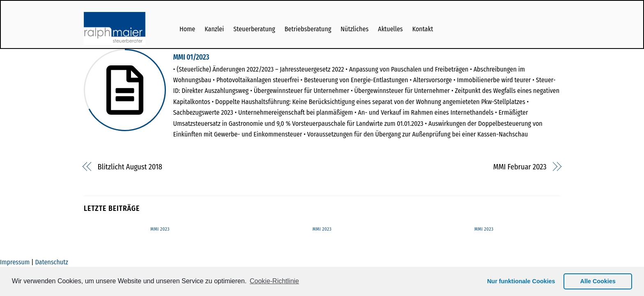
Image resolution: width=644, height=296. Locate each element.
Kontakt (423, 29)
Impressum (15, 262)
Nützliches (354, 29)
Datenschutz (51, 262)
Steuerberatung (254, 29)
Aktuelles (390, 29)
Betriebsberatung (308, 29)
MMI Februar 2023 (520, 167)
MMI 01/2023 (191, 57)
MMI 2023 (160, 229)
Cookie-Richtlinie (274, 281)
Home (187, 29)
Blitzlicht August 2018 (130, 167)
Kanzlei (214, 29)
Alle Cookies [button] (598, 281)
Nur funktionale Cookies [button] (521, 281)
